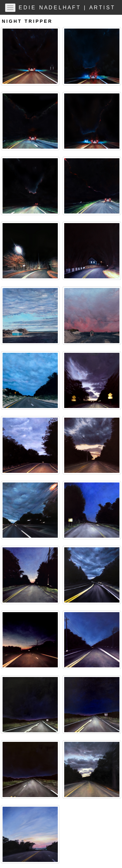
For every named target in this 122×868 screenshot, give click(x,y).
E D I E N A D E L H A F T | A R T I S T (68, 8)
